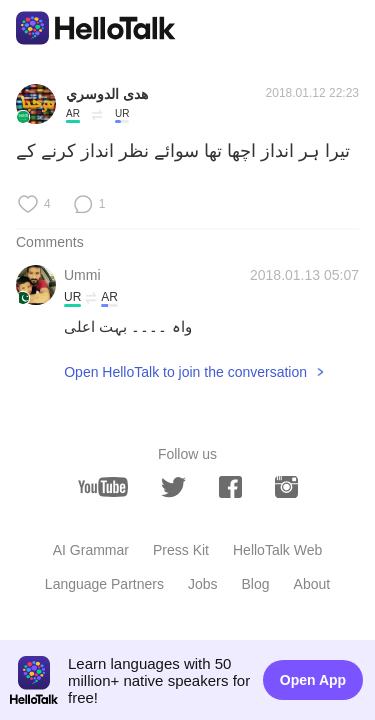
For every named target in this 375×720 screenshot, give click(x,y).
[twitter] (173, 487)
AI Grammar (91, 550)
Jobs (203, 584)
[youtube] (103, 487)
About (312, 584)
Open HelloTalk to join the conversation (185, 372)
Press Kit (181, 550)
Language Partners (104, 584)
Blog (256, 584)
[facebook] (230, 487)
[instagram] (286, 487)
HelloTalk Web (277, 550)
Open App (313, 680)
